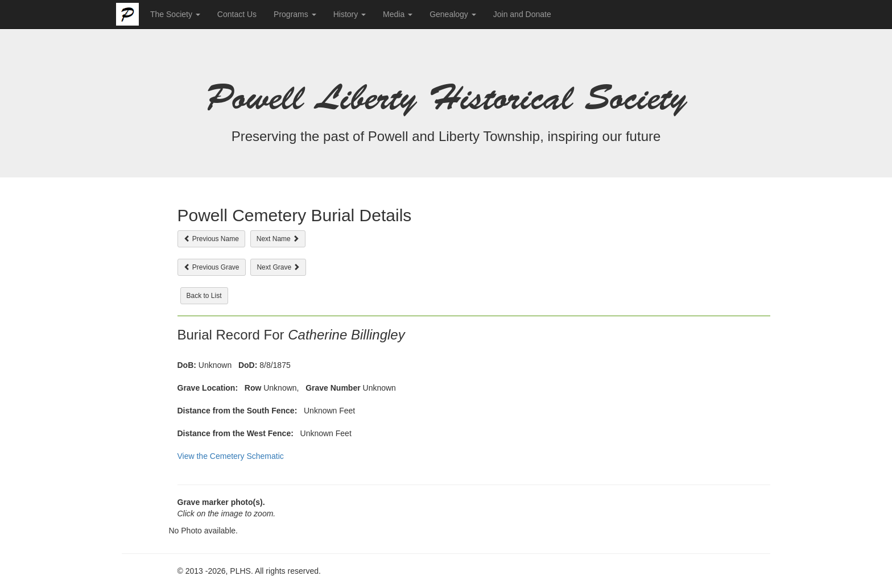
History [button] (350, 14)
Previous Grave (212, 267)
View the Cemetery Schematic (231, 456)
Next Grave (278, 267)
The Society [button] (175, 14)
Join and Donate (522, 14)
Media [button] (398, 14)
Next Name (278, 239)
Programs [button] (295, 14)
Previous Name (211, 239)
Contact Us (237, 14)
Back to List (204, 296)
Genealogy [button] (453, 14)
